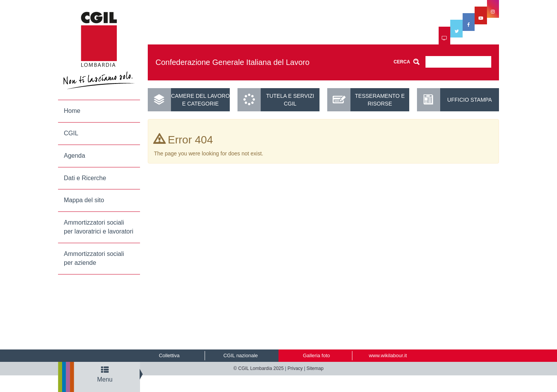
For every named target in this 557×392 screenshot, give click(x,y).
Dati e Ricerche (85, 178)
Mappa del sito (84, 200)
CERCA (402, 62)
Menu (105, 374)
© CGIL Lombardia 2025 (259, 368)
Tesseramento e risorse (380, 100)
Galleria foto (316, 355)
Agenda (74, 156)
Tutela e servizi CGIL (290, 100)
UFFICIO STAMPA (469, 100)
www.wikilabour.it (388, 355)
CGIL (71, 133)
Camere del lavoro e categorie (200, 100)
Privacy (295, 368)
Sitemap (315, 368)
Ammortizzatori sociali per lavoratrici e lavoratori (99, 227)
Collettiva (169, 355)
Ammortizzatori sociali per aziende (94, 258)
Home (72, 111)
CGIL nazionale (240, 355)
